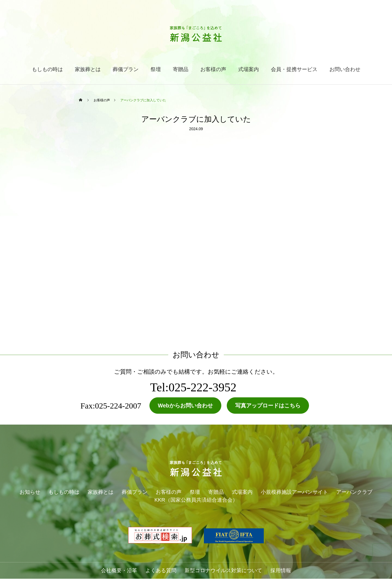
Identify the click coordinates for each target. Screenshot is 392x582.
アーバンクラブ (354, 492)
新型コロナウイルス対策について (223, 570)
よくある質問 (161, 570)
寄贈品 (181, 69)
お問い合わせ (345, 69)
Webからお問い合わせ (185, 406)
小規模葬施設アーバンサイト (294, 492)
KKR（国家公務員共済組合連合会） (196, 500)
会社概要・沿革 (119, 570)
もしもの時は (47, 69)
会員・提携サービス (294, 69)
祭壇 (156, 69)
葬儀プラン (126, 69)
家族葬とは (88, 69)
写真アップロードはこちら (268, 406)
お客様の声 (213, 69)
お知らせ (30, 492)
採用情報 (281, 570)
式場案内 (249, 69)
